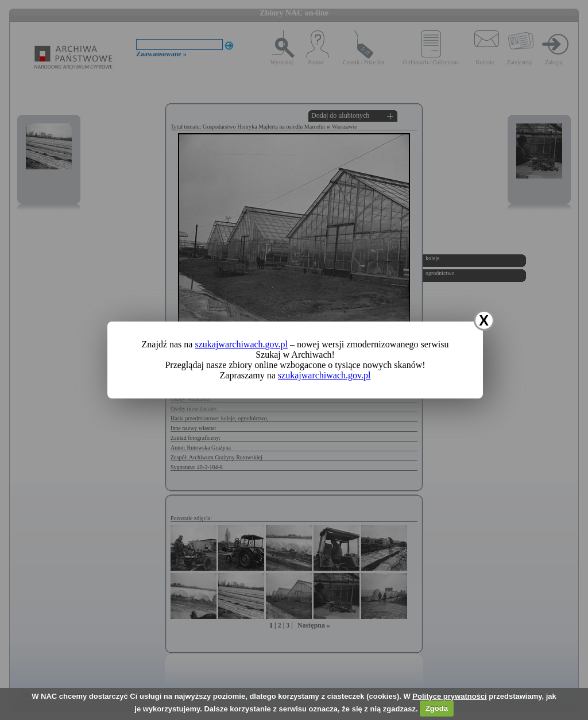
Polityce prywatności (449, 696)
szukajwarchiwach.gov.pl (241, 344)
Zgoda (437, 708)
